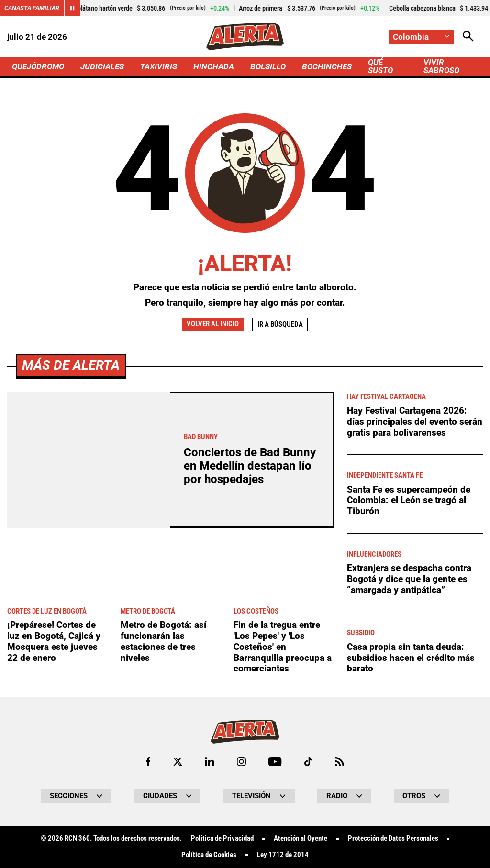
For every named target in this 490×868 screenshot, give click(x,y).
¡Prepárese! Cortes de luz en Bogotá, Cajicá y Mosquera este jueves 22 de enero (54, 641)
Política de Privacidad (222, 839)
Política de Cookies (209, 855)
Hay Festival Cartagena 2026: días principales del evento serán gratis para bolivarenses (415, 421)
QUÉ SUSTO (380, 66)
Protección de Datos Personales (393, 839)
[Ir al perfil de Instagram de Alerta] (241, 762)
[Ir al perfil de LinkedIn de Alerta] (210, 762)
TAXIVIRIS (159, 66)
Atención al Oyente (301, 839)
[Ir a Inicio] (245, 37)
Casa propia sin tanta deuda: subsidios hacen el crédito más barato (411, 658)
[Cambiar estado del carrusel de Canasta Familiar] (72, 8)
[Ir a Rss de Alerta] (340, 762)
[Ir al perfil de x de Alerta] (178, 762)
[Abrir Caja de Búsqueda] (468, 37)
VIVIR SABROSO (441, 66)
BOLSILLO (268, 66)
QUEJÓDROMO (38, 66)
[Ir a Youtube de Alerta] (275, 762)
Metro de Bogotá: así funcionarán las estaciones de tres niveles (163, 641)
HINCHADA (214, 66)
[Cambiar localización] (421, 37)
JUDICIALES (102, 66)
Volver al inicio (213, 324)
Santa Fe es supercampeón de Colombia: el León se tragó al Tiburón (409, 500)
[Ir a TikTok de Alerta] (308, 762)
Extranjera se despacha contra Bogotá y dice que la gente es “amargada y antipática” (409, 579)
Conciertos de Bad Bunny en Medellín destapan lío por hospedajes (250, 466)
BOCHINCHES (327, 66)
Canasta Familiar (32, 8)
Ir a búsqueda (280, 324)
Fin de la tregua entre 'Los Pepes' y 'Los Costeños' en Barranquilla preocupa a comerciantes (283, 647)
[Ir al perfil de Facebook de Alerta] (148, 762)
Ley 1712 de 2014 (283, 855)
